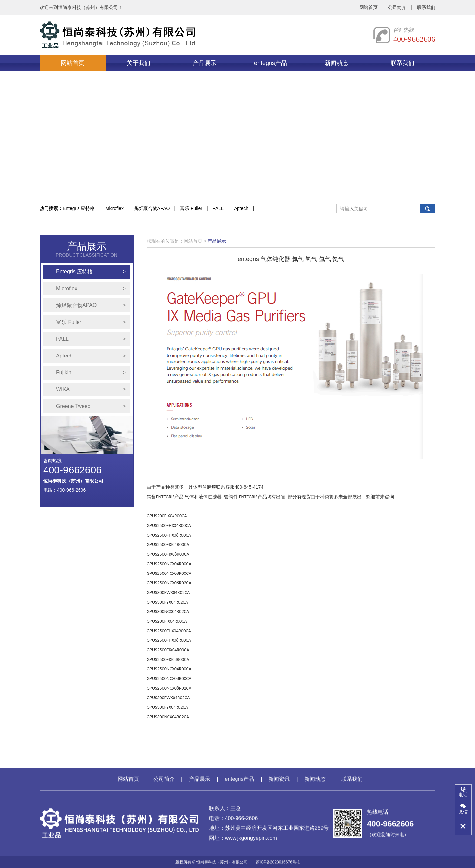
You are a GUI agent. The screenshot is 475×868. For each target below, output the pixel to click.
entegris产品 (270, 63)
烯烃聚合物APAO (152, 208)
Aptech (241, 208)
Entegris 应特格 (79, 208)
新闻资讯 (279, 783)
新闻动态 (336, 63)
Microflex (114, 208)
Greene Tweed (91, 406)
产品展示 (205, 63)
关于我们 (139, 63)
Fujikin (91, 373)
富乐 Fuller (191, 208)
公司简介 (397, 7)
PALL (218, 208)
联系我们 (426, 7)
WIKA (91, 389)
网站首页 (368, 7)
